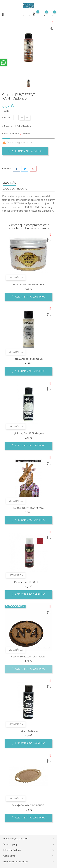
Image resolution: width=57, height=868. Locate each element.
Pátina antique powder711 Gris (28, 359)
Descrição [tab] (9, 183)
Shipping (8, 126)
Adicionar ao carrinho (25, 151)
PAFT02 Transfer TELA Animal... (29, 508)
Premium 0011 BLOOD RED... (28, 582)
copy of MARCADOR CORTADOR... (29, 657)
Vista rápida (16, 278)
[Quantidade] (16, 117)
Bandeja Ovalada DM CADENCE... (28, 805)
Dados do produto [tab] (15, 189)
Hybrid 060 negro (28, 731)
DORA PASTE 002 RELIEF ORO (28, 284)
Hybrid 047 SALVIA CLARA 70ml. (29, 433)
